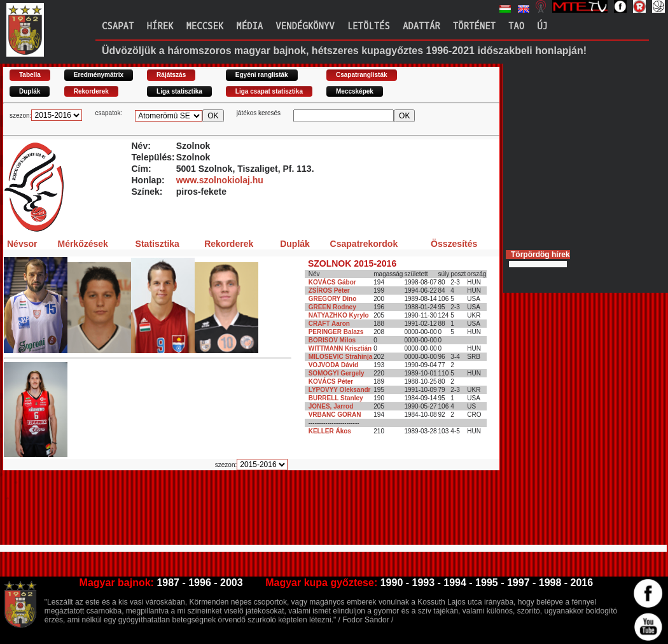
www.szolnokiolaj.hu (220, 180)
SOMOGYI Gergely (337, 373)
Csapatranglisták (362, 75)
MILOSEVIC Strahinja (341, 357)
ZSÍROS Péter (329, 290)
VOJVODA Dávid (334, 365)
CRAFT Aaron (329, 324)
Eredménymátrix (99, 75)
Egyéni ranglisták (262, 75)
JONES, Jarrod (331, 406)
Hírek (160, 26)
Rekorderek (91, 91)
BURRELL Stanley (336, 398)
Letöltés (369, 26)
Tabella (30, 75)
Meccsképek (355, 91)
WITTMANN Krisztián (340, 348)
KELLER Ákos (330, 431)
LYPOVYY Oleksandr (340, 390)
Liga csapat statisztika (269, 91)
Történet (474, 26)
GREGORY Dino (333, 299)
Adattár (421, 26)
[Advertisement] (235, 513)
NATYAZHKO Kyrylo (339, 315)
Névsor (22, 244)
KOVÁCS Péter (331, 381)
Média (249, 26)
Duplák (30, 91)
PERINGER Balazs (336, 332)
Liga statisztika (179, 91)
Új (542, 26)
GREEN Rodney (332, 307)
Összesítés (454, 244)
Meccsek (205, 26)
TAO (516, 26)
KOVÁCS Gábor (332, 282)
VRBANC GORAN (335, 415)
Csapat (118, 26)
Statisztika (157, 244)
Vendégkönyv (305, 26)
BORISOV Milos (332, 340)
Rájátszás (171, 75)
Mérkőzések (82, 244)
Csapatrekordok (364, 244)
